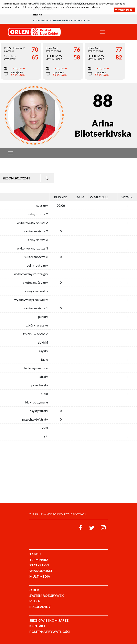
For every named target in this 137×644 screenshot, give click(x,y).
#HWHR (37, 15)
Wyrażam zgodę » (124, 10)
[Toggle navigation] (102, 32)
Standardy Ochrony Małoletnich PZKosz (62, 20)
